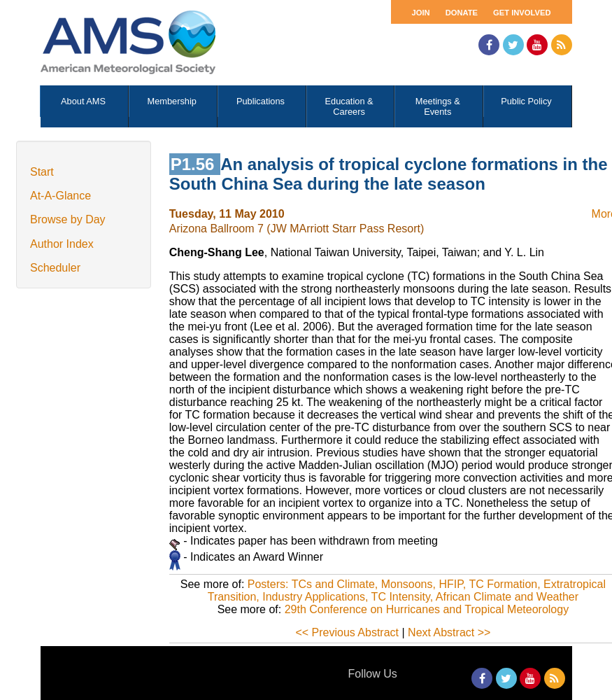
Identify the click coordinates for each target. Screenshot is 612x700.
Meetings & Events (438, 106)
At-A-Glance (61, 196)
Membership (172, 101)
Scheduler (55, 268)
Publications (261, 101)
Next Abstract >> (449, 632)
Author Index (62, 244)
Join (421, 13)
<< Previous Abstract (347, 632)
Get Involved (522, 13)
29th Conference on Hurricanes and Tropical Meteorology (427, 609)
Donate (462, 13)
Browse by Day (68, 219)
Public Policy (526, 101)
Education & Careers (349, 106)
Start (42, 172)
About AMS (83, 101)
